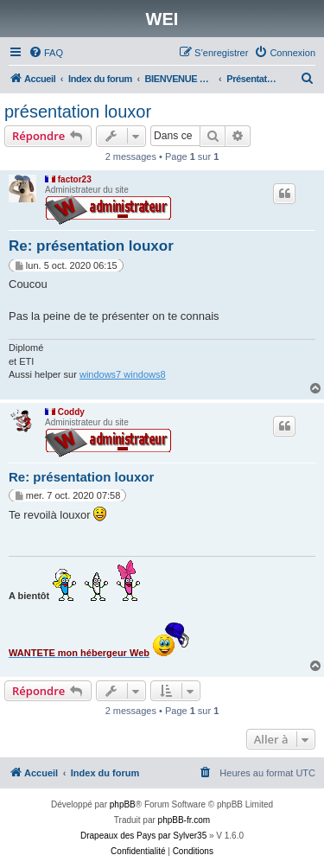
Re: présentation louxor (91, 246)
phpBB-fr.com (184, 820)
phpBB (123, 804)
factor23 (75, 179)
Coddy (71, 412)
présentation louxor (78, 112)
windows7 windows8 (123, 374)
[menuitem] (46, 53)
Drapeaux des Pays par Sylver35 (143, 836)
